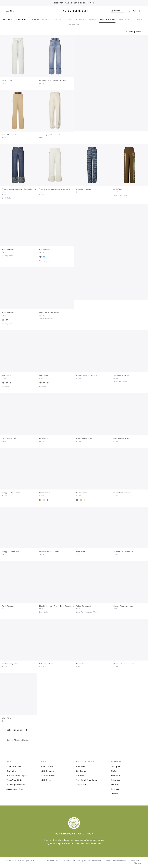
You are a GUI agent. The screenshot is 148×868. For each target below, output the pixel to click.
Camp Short (81, 664)
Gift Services (48, 771)
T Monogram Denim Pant (50, 135)
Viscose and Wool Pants (50, 552)
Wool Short (7, 719)
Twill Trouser (8, 607)
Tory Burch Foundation (87, 780)
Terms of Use (136, 861)
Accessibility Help (15, 789)
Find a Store (47, 767)
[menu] (11, 11)
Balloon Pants (8, 250)
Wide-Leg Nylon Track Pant (51, 313)
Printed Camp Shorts (11, 664)
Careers (80, 776)
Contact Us (12, 771)
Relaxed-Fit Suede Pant (123, 552)
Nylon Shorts (45, 493)
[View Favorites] (134, 11)
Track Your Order (15, 780)
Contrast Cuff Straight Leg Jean (53, 81)
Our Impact (81, 771)
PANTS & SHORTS (107, 19)
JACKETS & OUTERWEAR (130, 19)
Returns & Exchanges (17, 776)
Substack (115, 780)
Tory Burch (74, 11)
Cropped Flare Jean (85, 439)
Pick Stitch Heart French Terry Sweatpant (57, 607)
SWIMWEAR (74, 25)
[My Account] (129, 11)
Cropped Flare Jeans (11, 493)
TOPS (69, 19)
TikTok (114, 771)
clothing (10, 741)
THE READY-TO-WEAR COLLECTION (21, 19)
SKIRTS (92, 19)
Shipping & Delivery (16, 785)
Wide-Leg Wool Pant (122, 376)
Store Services (48, 776)
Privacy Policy (53, 861)
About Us (81, 767)
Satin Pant (118, 190)
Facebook (116, 776)
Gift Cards (46, 780)
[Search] (118, 11)
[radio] (40, 257)
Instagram (116, 767)
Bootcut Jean (45, 439)
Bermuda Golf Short (122, 493)
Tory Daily (81, 785)
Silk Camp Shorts (47, 664)
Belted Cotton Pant (10, 135)
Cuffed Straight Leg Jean (87, 376)
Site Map (138, 864)
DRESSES (59, 19)
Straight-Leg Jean (84, 190)
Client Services (14, 767)
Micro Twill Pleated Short (124, 664)
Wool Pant (7, 376)
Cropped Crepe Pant (11, 552)
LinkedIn (115, 794)
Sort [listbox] (139, 32)
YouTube (115, 789)
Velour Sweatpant (84, 607)
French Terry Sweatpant (124, 607)
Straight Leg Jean (10, 439)
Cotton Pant (7, 81)
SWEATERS (80, 19)
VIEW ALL (46, 19)
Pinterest (115, 785)
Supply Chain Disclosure (116, 861)
